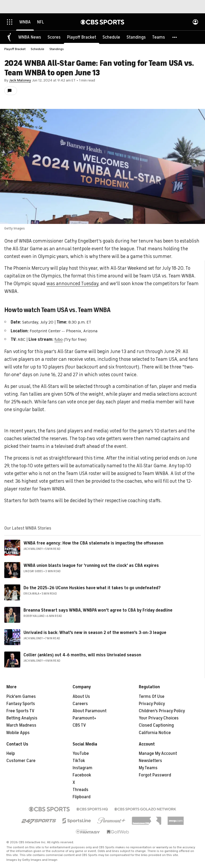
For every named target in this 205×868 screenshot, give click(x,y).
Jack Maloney (20, 80)
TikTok (79, 761)
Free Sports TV (20, 711)
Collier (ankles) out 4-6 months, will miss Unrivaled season (82, 655)
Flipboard (82, 797)
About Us (81, 697)
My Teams (148, 768)
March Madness (21, 725)
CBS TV (79, 725)
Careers (80, 704)
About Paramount (90, 711)
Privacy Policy (152, 704)
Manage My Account (158, 754)
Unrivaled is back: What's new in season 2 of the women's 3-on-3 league (95, 633)
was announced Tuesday (72, 284)
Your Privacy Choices (159, 718)
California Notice (155, 733)
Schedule (38, 49)
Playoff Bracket (15, 49)
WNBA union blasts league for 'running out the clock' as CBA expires (91, 566)
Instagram (82, 768)
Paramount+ (84, 718)
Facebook (82, 775)
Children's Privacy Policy (162, 711)
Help (11, 754)
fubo (59, 339)
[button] (175, 37)
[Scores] (54, 37)
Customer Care (21, 761)
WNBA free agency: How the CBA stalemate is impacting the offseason (93, 543)
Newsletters (150, 761)
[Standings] (136, 37)
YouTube (81, 754)
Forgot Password (155, 775)
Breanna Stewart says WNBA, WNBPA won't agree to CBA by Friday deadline (98, 610)
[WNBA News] (30, 37)
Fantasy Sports (21, 704)
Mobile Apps (18, 733)
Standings (57, 49)
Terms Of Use (152, 697)
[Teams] (159, 37)
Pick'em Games (21, 697)
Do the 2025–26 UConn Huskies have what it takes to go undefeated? (92, 588)
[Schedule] (111, 37)
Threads (80, 790)
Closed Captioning (156, 725)
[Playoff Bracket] (82, 37)
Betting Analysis (22, 718)
